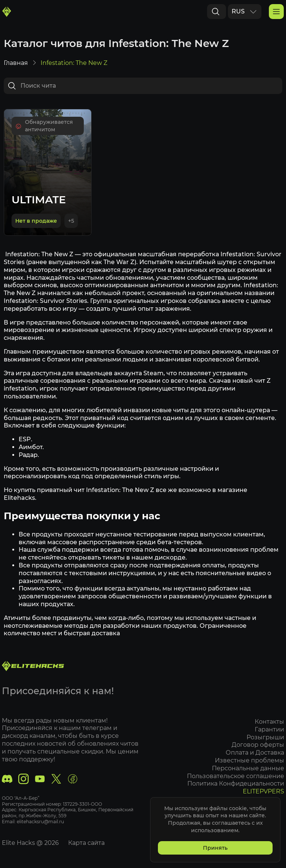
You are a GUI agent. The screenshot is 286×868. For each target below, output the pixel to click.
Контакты (269, 722)
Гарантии (269, 729)
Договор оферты (258, 745)
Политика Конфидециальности (236, 784)
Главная (16, 64)
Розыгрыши (265, 737)
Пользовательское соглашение (236, 776)
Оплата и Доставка (255, 753)
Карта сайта (86, 843)
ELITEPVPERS (263, 792)
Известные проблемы (250, 760)
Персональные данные (248, 768)
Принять (215, 848)
